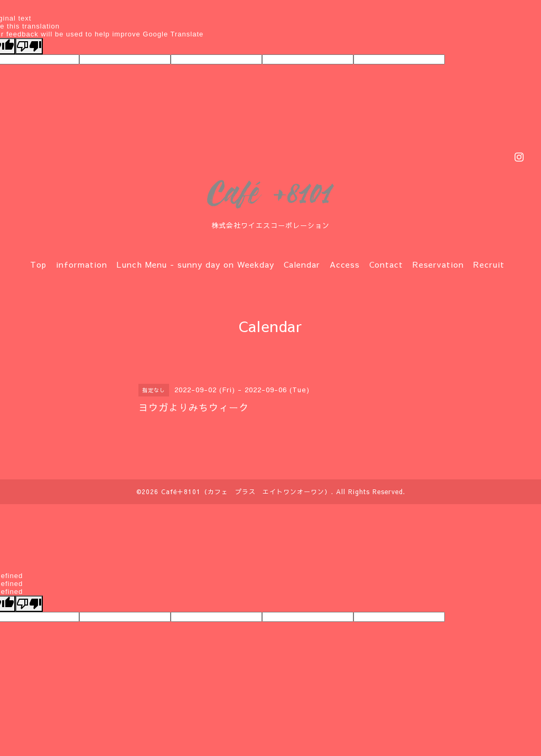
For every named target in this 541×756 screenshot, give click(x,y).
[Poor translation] (29, 46)
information (82, 264)
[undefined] (29, 604)
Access (345, 264)
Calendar (302, 264)
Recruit (489, 264)
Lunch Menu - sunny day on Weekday (195, 264)
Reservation (438, 264)
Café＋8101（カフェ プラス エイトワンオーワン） (246, 492)
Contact (386, 264)
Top (38, 264)
